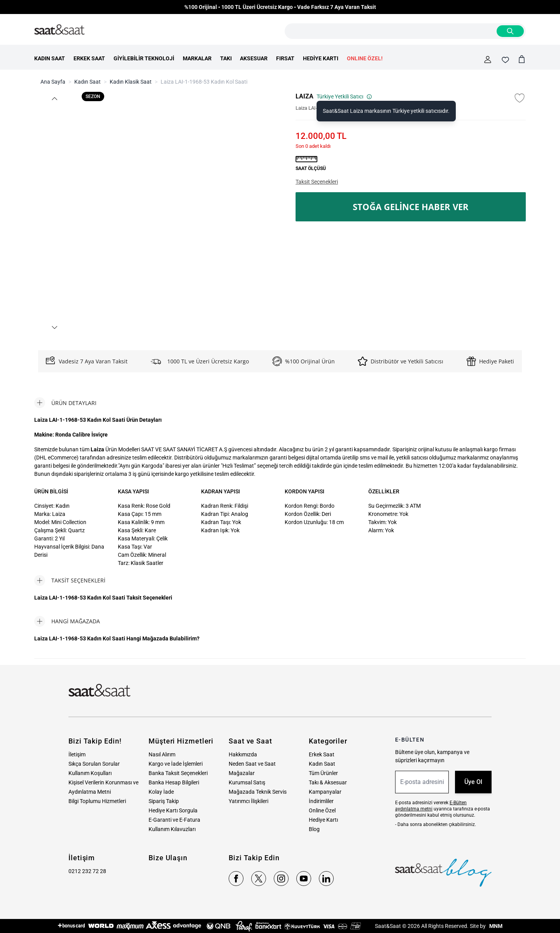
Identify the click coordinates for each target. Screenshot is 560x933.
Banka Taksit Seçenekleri (178, 773)
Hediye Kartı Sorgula (173, 810)
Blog (314, 829)
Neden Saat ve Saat (252, 764)
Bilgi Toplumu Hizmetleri (97, 801)
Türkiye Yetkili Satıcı (344, 96)
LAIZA (304, 96)
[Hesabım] (488, 60)
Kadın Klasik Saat (131, 82)
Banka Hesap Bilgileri (174, 782)
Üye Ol (473, 782)
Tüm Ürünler (323, 773)
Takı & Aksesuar (328, 782)
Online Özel (322, 810)
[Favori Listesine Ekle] (520, 98)
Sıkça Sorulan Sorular (94, 764)
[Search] (510, 31)
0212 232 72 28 (87, 871)
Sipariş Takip (164, 801)
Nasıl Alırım (162, 754)
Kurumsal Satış (247, 782)
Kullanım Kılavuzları (172, 829)
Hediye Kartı (323, 820)
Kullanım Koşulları (90, 773)
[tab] (65, 403)
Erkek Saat (322, 754)
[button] (54, 99)
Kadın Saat (87, 82)
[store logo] (59, 30)
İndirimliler (321, 801)
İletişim (77, 754)
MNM (495, 926)
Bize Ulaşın (168, 858)
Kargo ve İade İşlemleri (176, 764)
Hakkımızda (243, 754)
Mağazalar (242, 773)
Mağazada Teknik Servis (258, 792)
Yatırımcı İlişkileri (248, 801)
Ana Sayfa (53, 82)
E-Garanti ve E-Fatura (174, 820)
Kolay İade (161, 792)
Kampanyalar (325, 792)
